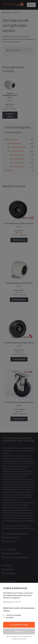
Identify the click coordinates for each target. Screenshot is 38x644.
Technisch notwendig (13, 615)
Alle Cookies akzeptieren (19, 625)
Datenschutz (8, 602)
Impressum (17, 602)
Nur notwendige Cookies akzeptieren (19, 636)
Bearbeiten (19, 631)
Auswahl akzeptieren (19, 639)
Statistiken (10, 617)
